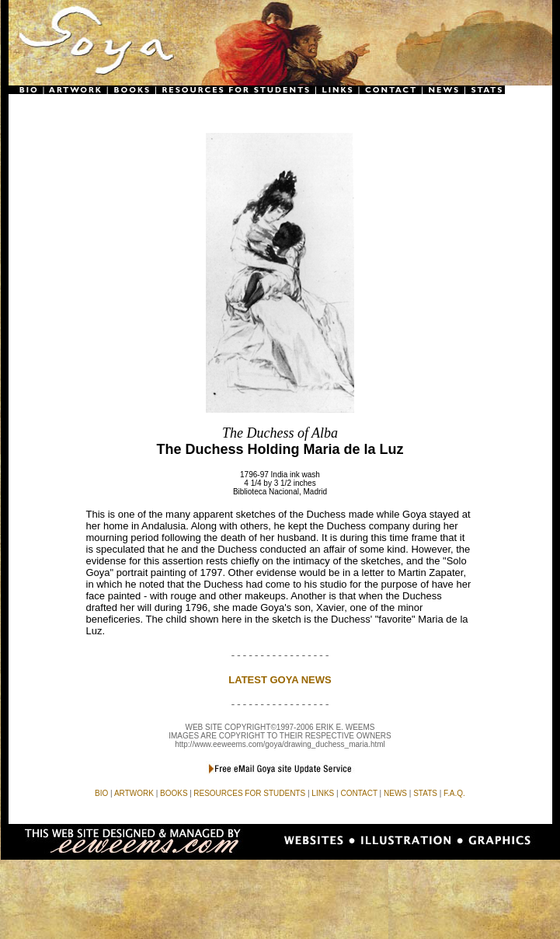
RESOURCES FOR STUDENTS (249, 793)
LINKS (323, 793)
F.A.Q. (454, 793)
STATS (425, 793)
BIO (101, 793)
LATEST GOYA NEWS (280, 680)
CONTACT (358, 793)
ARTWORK (134, 793)
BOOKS (174, 793)
